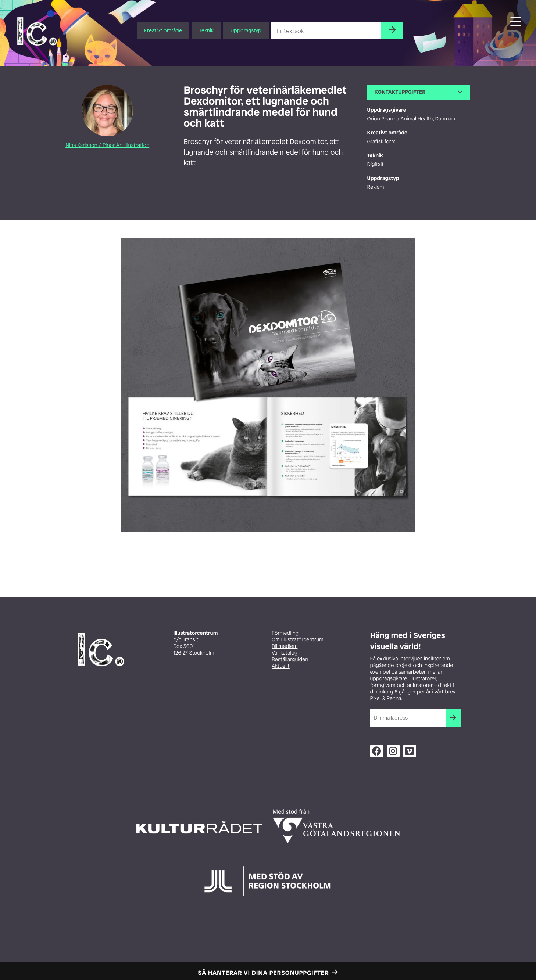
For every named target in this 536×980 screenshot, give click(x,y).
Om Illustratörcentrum (298, 640)
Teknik (206, 30)
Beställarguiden (290, 660)
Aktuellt (281, 666)
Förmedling (285, 633)
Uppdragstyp (246, 30)
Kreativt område (163, 30)
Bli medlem (285, 646)
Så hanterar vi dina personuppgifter (264, 973)
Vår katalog (285, 653)
